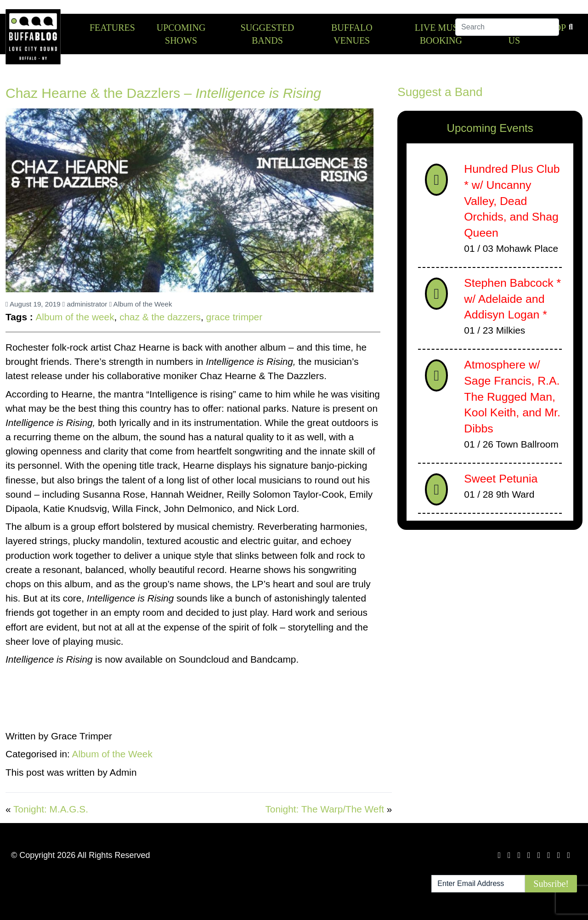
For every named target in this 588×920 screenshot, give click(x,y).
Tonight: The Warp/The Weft (325, 809)
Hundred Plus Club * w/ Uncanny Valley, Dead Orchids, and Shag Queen (512, 201)
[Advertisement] (490, 609)
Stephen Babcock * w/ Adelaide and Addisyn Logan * (512, 299)
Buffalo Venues (352, 34)
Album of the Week (141, 304)
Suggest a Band (440, 92)
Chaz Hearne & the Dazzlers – (163, 93)
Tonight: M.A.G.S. (51, 809)
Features (112, 28)
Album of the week (75, 317)
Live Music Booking (441, 34)
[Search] (507, 27)
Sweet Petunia (501, 479)
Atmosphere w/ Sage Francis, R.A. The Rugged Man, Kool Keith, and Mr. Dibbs (512, 397)
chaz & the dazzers (160, 317)
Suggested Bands (268, 34)
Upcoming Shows (181, 34)
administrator (85, 304)
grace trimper (235, 317)
